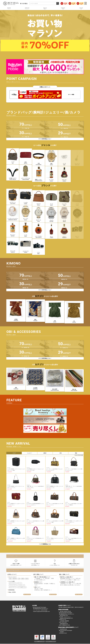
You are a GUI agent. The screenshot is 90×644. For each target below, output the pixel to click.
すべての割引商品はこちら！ (45, 139)
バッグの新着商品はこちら (45, 544)
